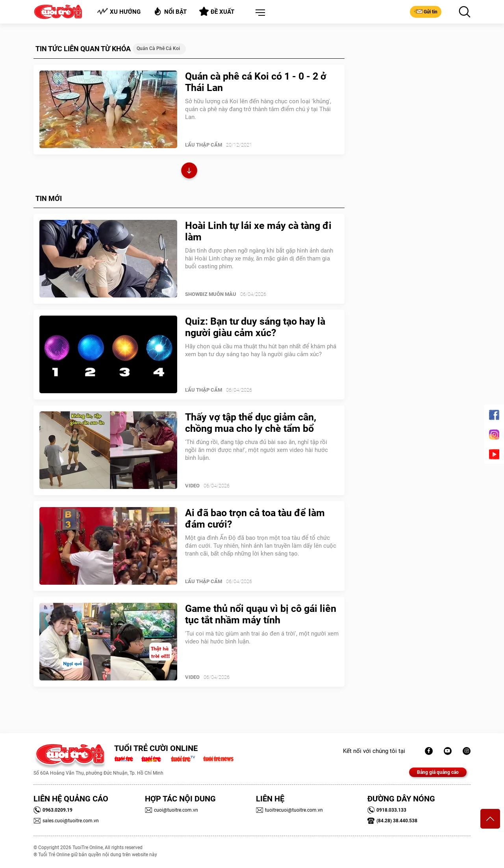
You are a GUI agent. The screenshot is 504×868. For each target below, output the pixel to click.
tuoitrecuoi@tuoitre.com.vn (289, 810)
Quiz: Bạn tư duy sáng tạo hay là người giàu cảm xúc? (255, 327)
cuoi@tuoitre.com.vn (171, 810)
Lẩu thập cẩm (204, 145)
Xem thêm (189, 172)
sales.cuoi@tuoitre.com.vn (66, 821)
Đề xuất (217, 11)
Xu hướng (119, 12)
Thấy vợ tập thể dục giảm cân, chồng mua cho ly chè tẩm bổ (251, 423)
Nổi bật (170, 11)
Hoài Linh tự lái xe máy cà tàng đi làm (258, 231)
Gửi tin (426, 11)
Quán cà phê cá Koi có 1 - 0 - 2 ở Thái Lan (256, 82)
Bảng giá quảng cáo (438, 772)
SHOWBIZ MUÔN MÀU (211, 294)
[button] (259, 13)
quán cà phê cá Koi (158, 48)
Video (192, 486)
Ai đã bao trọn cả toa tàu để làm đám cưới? (255, 519)
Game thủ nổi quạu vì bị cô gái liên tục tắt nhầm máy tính (261, 614)
